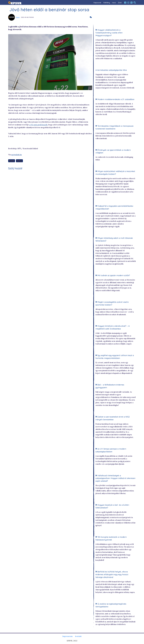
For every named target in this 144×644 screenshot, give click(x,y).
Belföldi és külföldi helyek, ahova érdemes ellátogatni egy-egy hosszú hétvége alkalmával (112, 574)
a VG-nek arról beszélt (39, 125)
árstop (20, 161)
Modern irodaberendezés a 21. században (115, 99)
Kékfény (107, 3)
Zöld (120, 3)
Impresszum (67, 636)
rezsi (114, 3)
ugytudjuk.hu (16, 155)
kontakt (78, 636)
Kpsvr (18, 17)
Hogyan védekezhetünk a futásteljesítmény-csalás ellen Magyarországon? (109, 33)
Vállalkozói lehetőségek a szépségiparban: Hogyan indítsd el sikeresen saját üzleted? (116, 478)
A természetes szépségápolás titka (111, 70)
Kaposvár (97, 3)
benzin (12, 161)
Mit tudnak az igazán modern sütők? (113, 275)
